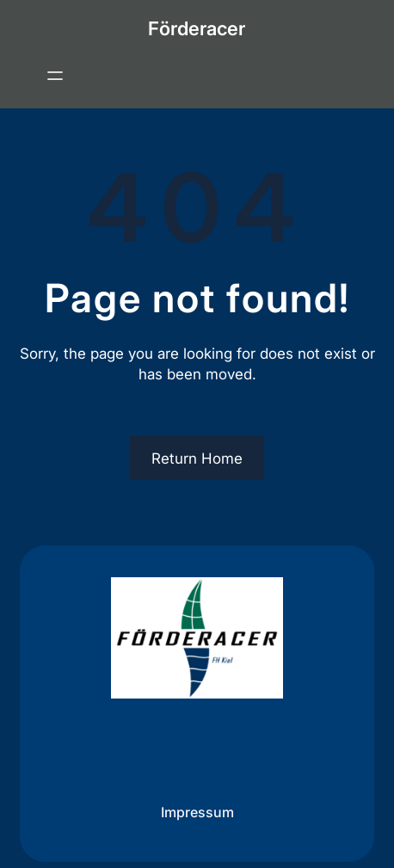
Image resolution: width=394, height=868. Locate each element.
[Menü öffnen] (55, 76)
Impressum (197, 812)
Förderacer (197, 28)
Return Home (197, 459)
